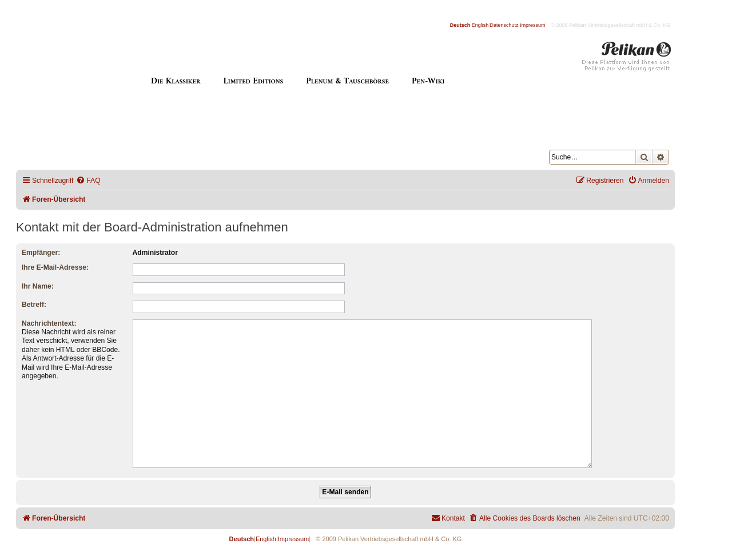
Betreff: (34, 305)
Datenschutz (504, 25)
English (480, 25)
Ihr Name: (38, 286)
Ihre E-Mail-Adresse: (55, 267)
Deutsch (460, 25)
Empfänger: (41, 253)
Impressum (533, 25)
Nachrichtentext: (49, 323)
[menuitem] (88, 181)
